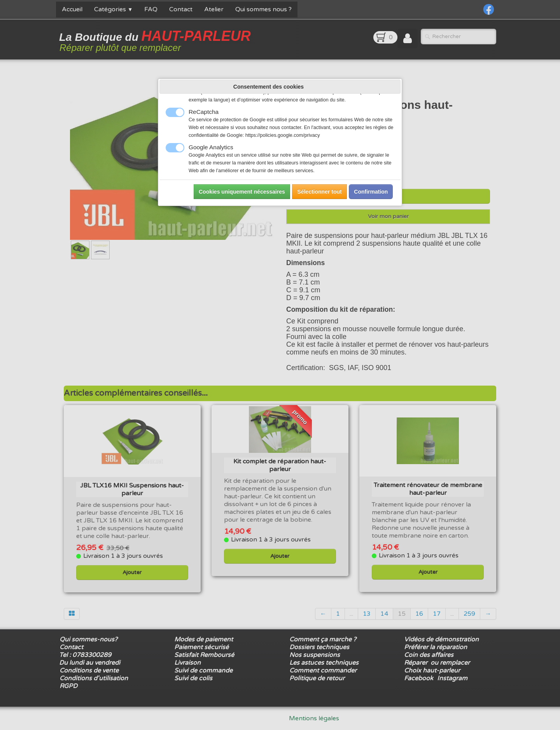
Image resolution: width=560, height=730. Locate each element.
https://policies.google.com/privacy (283, 135)
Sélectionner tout (319, 192)
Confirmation (371, 192)
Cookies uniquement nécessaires (242, 192)
